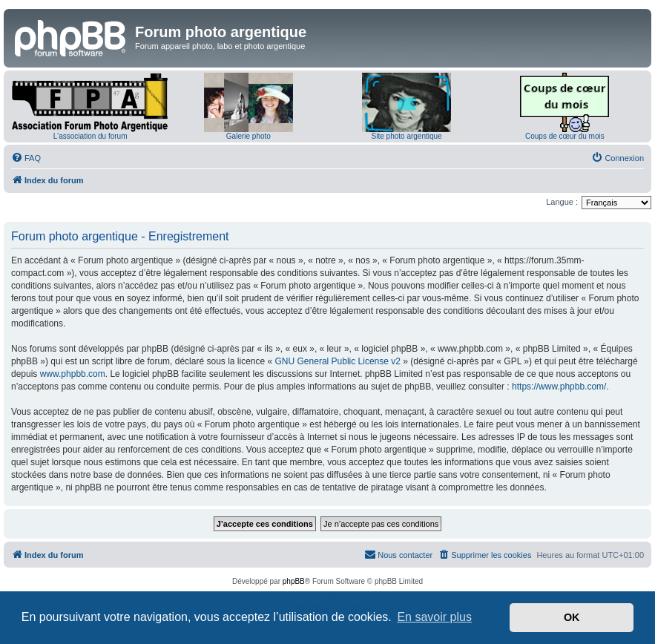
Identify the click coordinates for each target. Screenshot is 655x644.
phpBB (294, 581)
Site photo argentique (407, 136)
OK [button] (572, 617)
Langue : (562, 202)
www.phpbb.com (73, 374)
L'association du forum (90, 136)
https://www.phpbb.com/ (559, 387)
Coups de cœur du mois (565, 136)
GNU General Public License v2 (338, 361)
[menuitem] (26, 158)
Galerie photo (248, 136)
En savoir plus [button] (434, 617)
